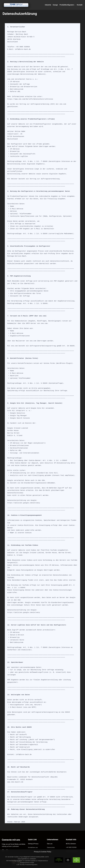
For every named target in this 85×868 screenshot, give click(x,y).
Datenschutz (51, 847)
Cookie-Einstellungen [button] (59, 860)
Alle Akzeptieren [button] (76, 860)
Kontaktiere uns (33, 847)
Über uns (50, 844)
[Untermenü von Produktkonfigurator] (75, 5)
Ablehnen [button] (68, 860)
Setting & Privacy (33, 844)
